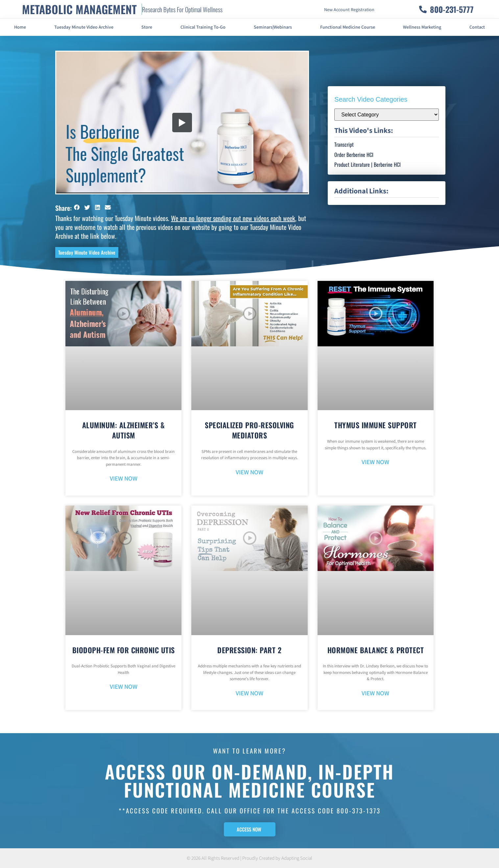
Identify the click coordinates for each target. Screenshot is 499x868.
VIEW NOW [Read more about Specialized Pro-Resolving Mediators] (250, 472)
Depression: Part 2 (249, 650)
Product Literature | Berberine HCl (368, 164)
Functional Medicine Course (348, 27)
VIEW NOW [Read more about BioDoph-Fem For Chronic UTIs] (124, 687)
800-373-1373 (359, 810)
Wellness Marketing (422, 27)
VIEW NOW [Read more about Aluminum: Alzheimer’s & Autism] (124, 479)
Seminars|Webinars (273, 27)
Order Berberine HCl (354, 155)
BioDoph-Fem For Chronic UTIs (124, 650)
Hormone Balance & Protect (376, 650)
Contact (477, 27)
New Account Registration (349, 10)
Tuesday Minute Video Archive (84, 27)
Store (147, 27)
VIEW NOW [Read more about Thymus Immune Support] (375, 462)
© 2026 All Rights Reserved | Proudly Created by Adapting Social (250, 858)
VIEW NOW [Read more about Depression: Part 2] (250, 694)
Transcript (344, 144)
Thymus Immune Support (376, 425)
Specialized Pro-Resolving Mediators (250, 430)
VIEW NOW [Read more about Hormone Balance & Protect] (375, 694)
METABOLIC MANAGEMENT (79, 9)
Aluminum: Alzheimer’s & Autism (124, 430)
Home (20, 27)
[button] (77, 207)
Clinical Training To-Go (203, 27)
